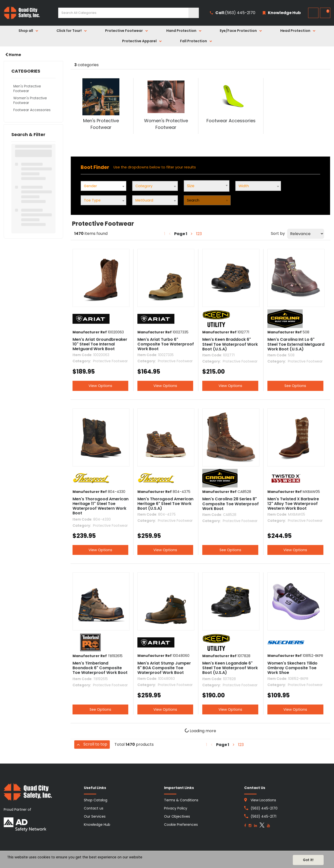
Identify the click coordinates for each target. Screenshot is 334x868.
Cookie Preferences (181, 825)
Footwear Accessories (32, 110)
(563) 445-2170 (233, 13)
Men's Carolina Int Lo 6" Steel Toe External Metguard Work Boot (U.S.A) (296, 344)
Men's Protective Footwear (27, 89)
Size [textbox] (191, 186)
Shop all (26, 31)
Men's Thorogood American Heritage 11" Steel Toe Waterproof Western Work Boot (101, 506)
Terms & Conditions (181, 800)
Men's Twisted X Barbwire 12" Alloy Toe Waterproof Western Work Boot (293, 504)
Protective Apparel (139, 41)
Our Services (95, 816)
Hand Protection (181, 31)
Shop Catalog (96, 800)
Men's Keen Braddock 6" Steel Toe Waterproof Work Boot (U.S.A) (230, 344)
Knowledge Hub (97, 825)
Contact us (94, 808)
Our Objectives (177, 816)
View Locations (263, 800)
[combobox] (207, 186)
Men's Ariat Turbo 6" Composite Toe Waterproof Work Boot (166, 344)
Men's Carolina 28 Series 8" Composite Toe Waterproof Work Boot (231, 504)
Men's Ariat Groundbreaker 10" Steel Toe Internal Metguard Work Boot (100, 344)
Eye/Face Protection (238, 31)
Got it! (308, 860)
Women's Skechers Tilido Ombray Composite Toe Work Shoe (292, 668)
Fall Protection (194, 41)
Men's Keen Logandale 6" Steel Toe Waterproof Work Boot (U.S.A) (230, 668)
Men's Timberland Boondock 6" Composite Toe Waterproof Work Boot (100, 668)
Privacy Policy (176, 808)
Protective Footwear (124, 31)
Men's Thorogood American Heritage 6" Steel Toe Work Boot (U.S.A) (165, 504)
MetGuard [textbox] (144, 200)
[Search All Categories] (129, 13)
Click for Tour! (69, 31)
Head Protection (295, 31)
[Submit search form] (194, 13)
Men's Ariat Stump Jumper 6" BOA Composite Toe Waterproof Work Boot (164, 668)
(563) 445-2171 (263, 816)
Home (13, 55)
